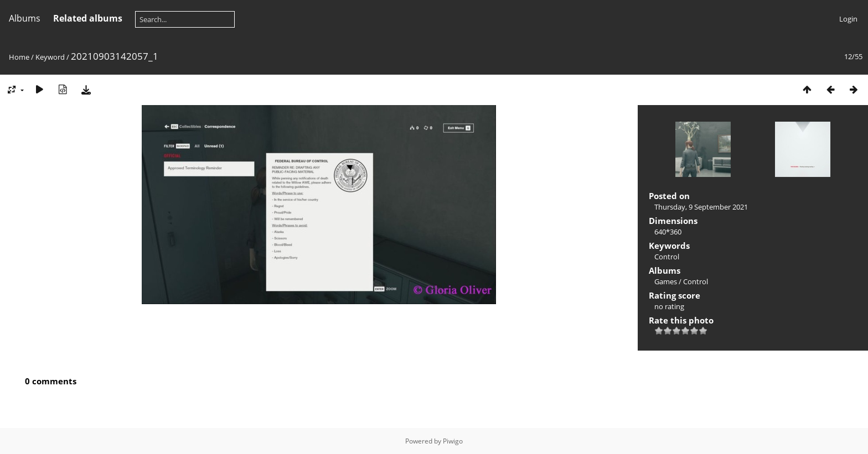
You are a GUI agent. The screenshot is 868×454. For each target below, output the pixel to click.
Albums (25, 18)
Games (666, 281)
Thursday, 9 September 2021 (701, 207)
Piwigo (453, 441)
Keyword (50, 57)
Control (667, 257)
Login (848, 19)
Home (19, 57)
